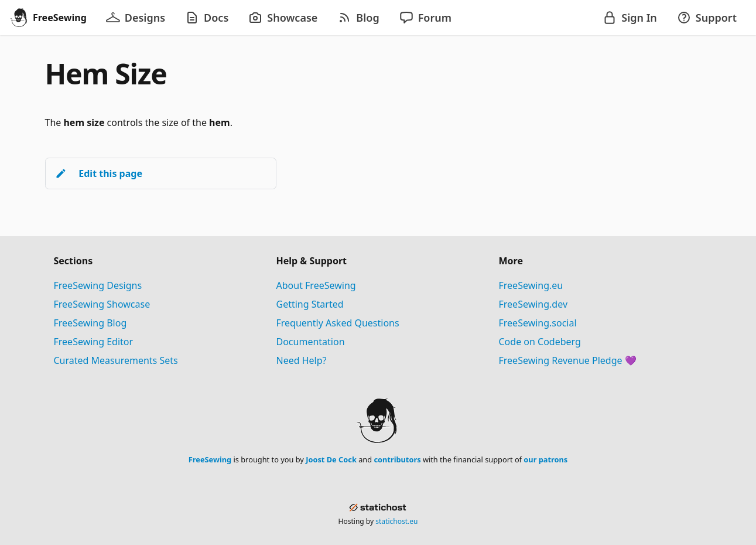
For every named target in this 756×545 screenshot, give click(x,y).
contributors (397, 459)
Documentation (311, 342)
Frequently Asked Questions (338, 323)
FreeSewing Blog (90, 323)
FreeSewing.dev (533, 304)
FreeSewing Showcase (102, 304)
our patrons (545, 459)
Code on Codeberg (540, 342)
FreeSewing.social (538, 323)
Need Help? (302, 360)
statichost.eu (396, 521)
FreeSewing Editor (94, 342)
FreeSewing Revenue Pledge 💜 (568, 360)
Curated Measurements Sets (116, 360)
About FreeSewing (316, 285)
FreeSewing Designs (98, 285)
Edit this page (99, 173)
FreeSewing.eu (531, 285)
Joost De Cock (331, 459)
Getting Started (310, 304)
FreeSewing (210, 459)
